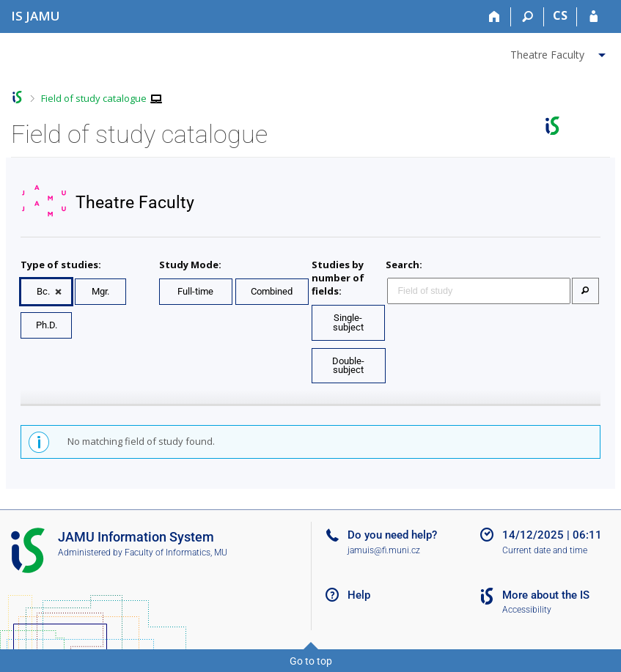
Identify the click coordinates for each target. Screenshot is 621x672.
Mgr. (100, 291)
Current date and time (545, 550)
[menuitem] (560, 52)
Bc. (43, 291)
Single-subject (348, 322)
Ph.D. (47, 325)
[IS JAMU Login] (594, 17)
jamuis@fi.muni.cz (384, 550)
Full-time (195, 291)
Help (359, 595)
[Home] (495, 17)
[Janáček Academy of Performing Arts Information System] (36, 16)
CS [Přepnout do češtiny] (560, 15)
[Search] (528, 17)
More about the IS (546, 595)
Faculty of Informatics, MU (176, 553)
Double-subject (348, 366)
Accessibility (527, 610)
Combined (272, 291)
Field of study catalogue (94, 98)
